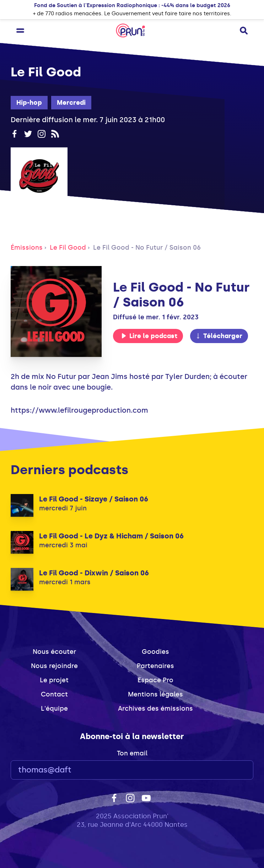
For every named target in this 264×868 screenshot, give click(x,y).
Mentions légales (155, 694)
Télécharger (219, 336)
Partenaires (155, 666)
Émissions (27, 248)
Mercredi (71, 103)
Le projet (54, 680)
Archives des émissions (155, 709)
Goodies (155, 652)
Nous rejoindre (54, 666)
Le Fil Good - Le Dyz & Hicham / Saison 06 (111, 536)
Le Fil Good (68, 248)
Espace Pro (155, 680)
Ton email (132, 753)
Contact (54, 694)
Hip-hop (29, 103)
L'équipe (54, 709)
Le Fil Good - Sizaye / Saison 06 (94, 499)
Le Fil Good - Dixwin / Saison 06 (94, 573)
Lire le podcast (149, 336)
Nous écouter (54, 652)
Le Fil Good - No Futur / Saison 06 (147, 248)
